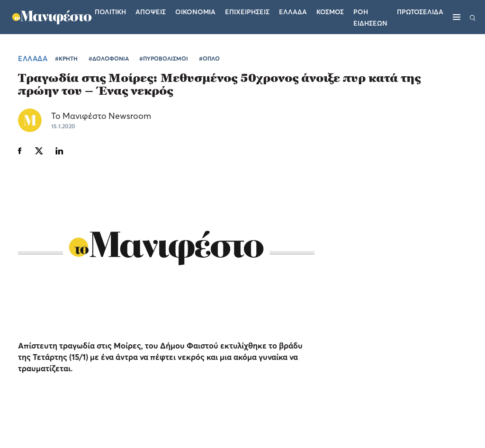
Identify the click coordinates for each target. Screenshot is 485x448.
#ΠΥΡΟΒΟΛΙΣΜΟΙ (164, 58)
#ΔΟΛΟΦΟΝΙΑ (109, 58)
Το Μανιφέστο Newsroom (101, 116)
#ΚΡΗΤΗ (66, 58)
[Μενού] (457, 17)
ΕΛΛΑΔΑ (33, 58)
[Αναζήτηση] (473, 17)
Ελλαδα (293, 12)
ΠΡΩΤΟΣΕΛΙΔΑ (420, 12)
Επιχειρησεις (247, 12)
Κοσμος (330, 12)
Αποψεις (151, 12)
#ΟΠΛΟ (209, 58)
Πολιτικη (110, 12)
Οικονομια (195, 12)
